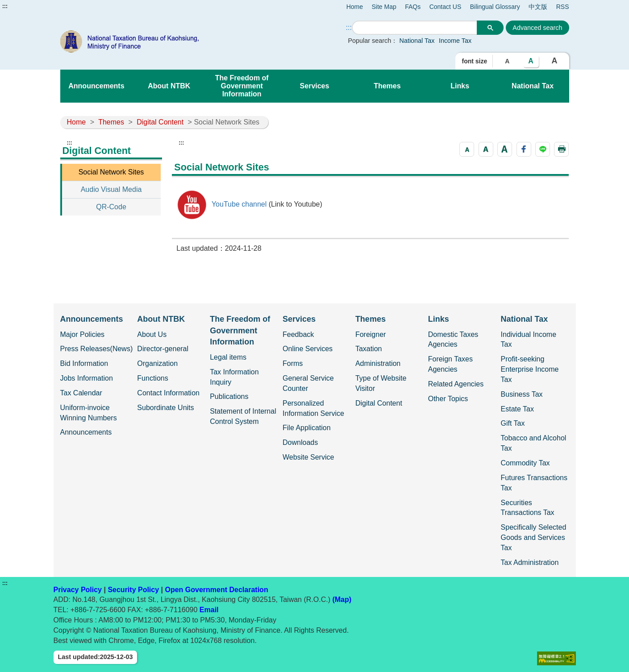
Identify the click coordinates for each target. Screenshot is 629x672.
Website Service (308, 457)
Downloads (300, 442)
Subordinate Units (165, 408)
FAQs (413, 7)
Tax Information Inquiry (234, 377)
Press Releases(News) (97, 349)
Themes (387, 86)
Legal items (228, 357)
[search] (415, 28)
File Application (307, 428)
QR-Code (111, 207)
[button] (467, 149)
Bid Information (84, 363)
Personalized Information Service (313, 408)
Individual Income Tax (529, 340)
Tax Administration (530, 562)
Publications (229, 396)
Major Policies (83, 334)
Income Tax (455, 41)
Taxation (369, 349)
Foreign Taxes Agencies (450, 364)
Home (355, 7)
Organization (157, 363)
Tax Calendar (81, 393)
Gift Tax (513, 423)
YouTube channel (238, 204)
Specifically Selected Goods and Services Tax (534, 537)
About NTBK (169, 86)
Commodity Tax (525, 463)
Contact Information (168, 393)
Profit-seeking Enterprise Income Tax (530, 369)
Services (315, 86)
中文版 (538, 7)
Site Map (384, 7)
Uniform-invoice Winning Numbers (89, 413)
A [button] (507, 61)
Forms (293, 363)
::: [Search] (349, 27)
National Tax (417, 41)
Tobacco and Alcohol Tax (534, 443)
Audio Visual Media (111, 189)
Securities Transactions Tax (528, 508)
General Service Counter (308, 383)
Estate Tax (517, 409)
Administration (378, 363)
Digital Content (160, 122)
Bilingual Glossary (495, 7)
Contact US (446, 7)
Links (460, 86)
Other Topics (448, 399)
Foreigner (371, 334)
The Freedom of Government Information (242, 86)
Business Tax (522, 394)
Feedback (298, 334)
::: (5, 6)
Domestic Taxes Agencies (453, 340)
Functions (152, 378)
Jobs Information (87, 378)
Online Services (308, 349)
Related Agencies (456, 384)
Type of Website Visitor (381, 383)
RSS (563, 7)
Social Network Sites (111, 172)
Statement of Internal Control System (243, 416)
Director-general (163, 349)
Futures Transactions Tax (534, 483)
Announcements (96, 86)
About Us (152, 334)
